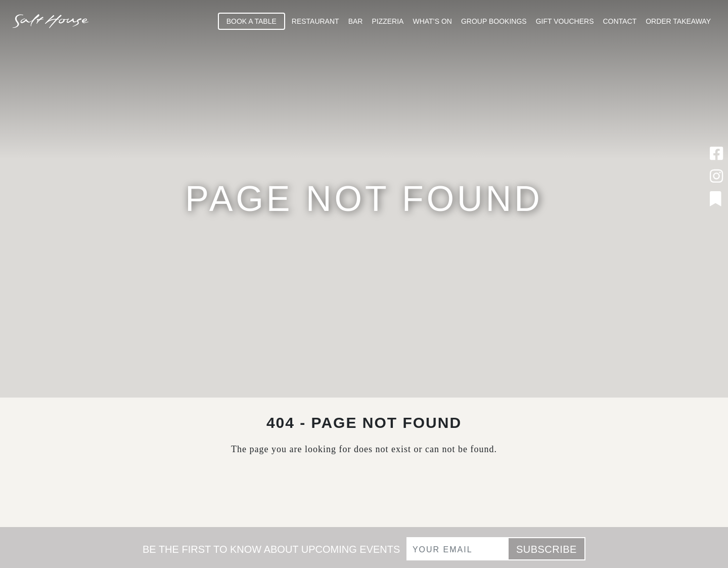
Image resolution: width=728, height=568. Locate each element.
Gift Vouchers (565, 21)
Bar (356, 21)
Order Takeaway (678, 21)
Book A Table (252, 21)
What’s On (432, 21)
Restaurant (315, 21)
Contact (620, 21)
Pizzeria (388, 21)
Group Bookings (494, 21)
